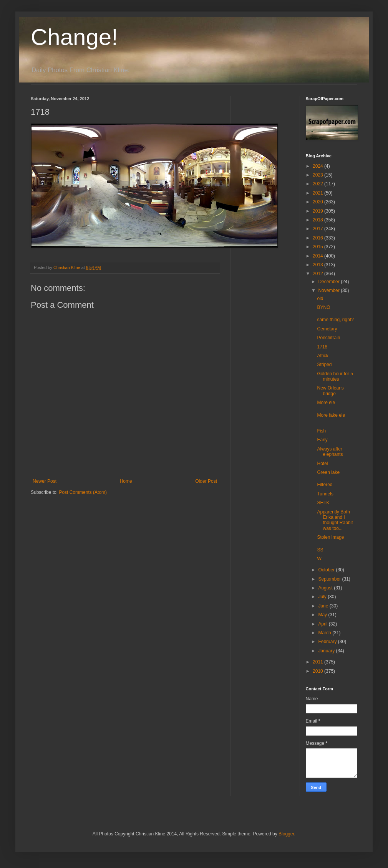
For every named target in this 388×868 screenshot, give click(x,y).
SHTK (323, 503)
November (329, 290)
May (323, 615)
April (323, 624)
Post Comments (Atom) (83, 492)
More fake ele (331, 415)
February (328, 642)
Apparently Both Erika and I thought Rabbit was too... (335, 520)
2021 (318, 193)
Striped (324, 365)
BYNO (323, 307)
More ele (326, 403)
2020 (318, 202)
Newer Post (45, 481)
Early (322, 440)
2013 (318, 265)
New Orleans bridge (330, 391)
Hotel (322, 464)
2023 (318, 175)
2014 (318, 256)
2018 (318, 220)
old (320, 299)
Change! (74, 37)
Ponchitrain (328, 338)
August (326, 588)
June (324, 606)
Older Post (206, 481)
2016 (318, 238)
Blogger (286, 834)
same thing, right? (335, 320)
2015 (318, 247)
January (327, 651)
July (323, 597)
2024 (318, 166)
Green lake (328, 472)
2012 (318, 274)
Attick (323, 356)
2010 (318, 671)
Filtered (325, 485)
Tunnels (325, 494)
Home (126, 481)
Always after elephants (330, 452)
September (330, 579)
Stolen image (330, 537)
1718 (322, 347)
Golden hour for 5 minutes (335, 376)
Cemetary (327, 329)
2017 (318, 229)
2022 (318, 184)
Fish (321, 431)
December (329, 282)
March (325, 633)
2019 (318, 211)
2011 (318, 662)
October (327, 570)
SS (320, 550)
